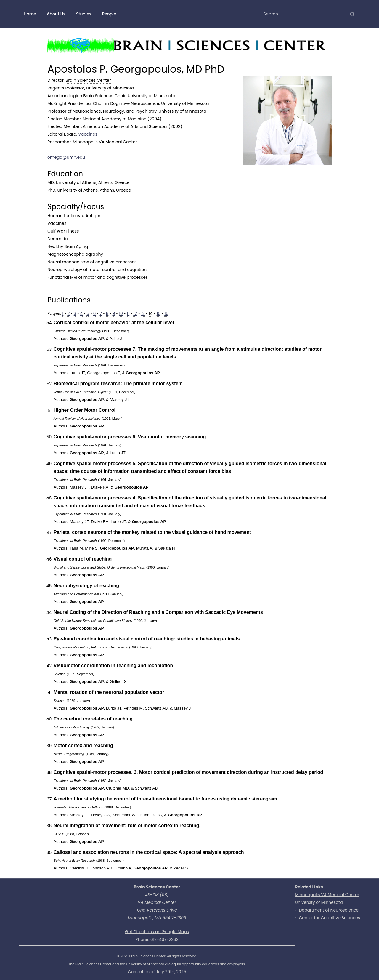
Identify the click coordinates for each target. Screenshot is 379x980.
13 (143, 313)
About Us (56, 14)
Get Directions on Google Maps (157, 932)
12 (135, 313)
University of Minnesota (319, 902)
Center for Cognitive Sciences (330, 918)
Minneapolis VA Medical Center (327, 895)
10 (121, 313)
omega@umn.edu (66, 157)
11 (128, 313)
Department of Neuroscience (329, 910)
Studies (84, 14)
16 (166, 313)
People (109, 14)
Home (30, 14)
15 (159, 313)
